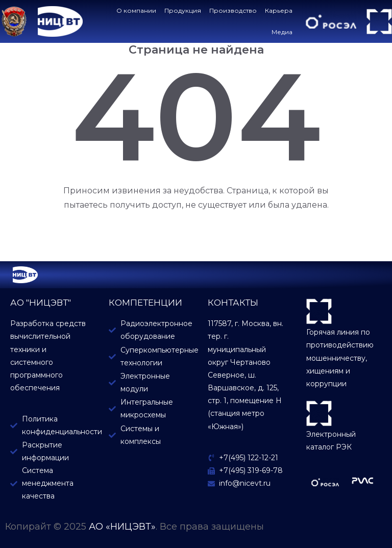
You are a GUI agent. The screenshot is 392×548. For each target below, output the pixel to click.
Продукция (185, 10)
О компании (139, 10)
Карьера (281, 10)
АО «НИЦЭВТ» (122, 527)
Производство (236, 10)
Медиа (285, 32)
